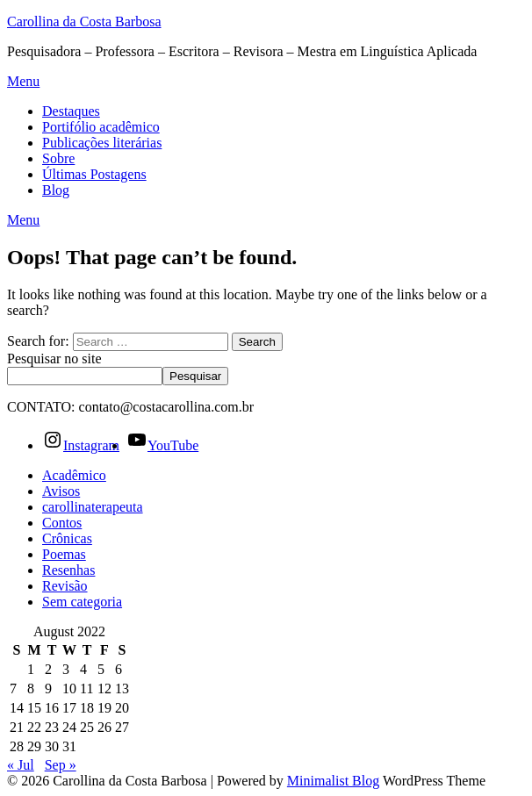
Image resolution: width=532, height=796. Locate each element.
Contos (62, 523)
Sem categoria (82, 602)
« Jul (21, 765)
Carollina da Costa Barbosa (84, 22)
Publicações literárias (102, 143)
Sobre (58, 158)
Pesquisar (195, 376)
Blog (56, 190)
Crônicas (67, 538)
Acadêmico (74, 475)
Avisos (61, 491)
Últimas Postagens (94, 174)
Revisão (65, 586)
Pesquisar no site (54, 359)
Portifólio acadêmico (101, 127)
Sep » (61, 765)
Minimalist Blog (333, 781)
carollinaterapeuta (93, 507)
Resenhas (68, 570)
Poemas (64, 554)
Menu (23, 81)
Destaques (71, 111)
